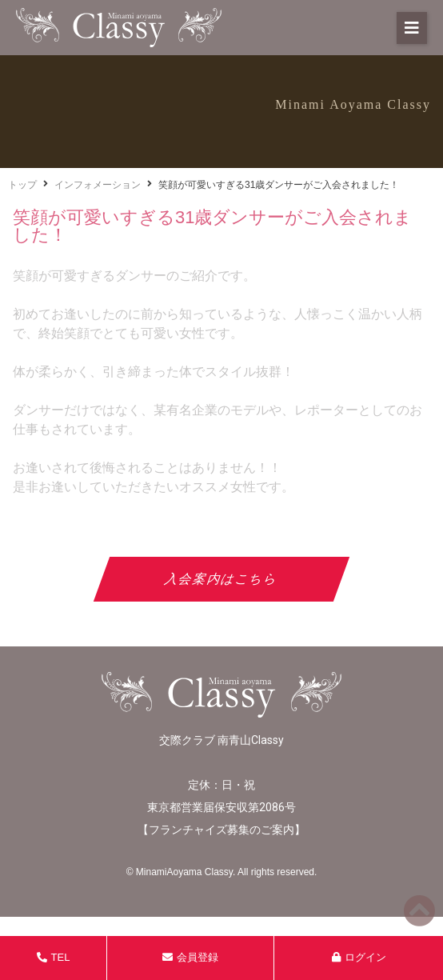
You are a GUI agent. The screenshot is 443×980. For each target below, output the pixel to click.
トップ (22, 185)
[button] (412, 28)
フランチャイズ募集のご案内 (221, 830)
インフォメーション (98, 185)
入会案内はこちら (222, 579)
